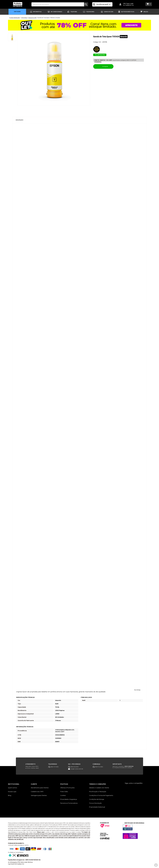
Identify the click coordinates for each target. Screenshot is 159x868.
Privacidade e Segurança (69, 799)
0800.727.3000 (53, 767)
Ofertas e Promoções (67, 788)
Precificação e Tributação (98, 792)
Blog (10, 795)
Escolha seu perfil (103, 4)
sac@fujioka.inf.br (75, 769)
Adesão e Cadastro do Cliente (99, 788)
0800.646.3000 (73, 767)
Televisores (90, 12)
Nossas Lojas (12, 792)
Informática (37, 12)
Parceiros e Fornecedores (69, 803)
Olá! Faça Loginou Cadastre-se (128, 4)
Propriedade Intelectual (97, 807)
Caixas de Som (109, 12)
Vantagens (17, 12)
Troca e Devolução (95, 803)
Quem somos (12, 788)
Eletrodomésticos (128, 12)
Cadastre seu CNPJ (37, 792)
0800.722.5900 (98, 767)
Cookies (63, 795)
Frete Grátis (64, 792)
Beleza (146, 12)
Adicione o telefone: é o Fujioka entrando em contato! (123, 767)
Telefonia (74, 12)
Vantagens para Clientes (39, 795)
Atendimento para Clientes (40, 788)
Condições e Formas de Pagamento (101, 795)
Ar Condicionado (56, 12)
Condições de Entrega (97, 799)
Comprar (103, 66)
